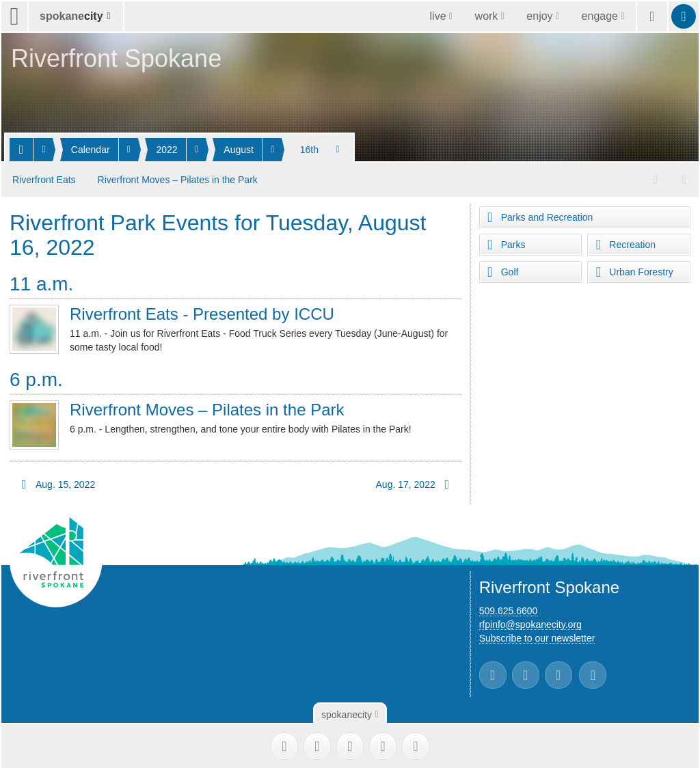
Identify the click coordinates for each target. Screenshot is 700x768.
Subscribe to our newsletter (537, 635)
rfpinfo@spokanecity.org (530, 622)
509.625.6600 (509, 608)
